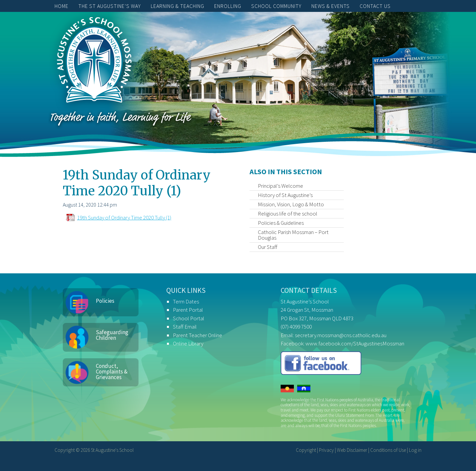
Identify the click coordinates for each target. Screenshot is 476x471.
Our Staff (268, 247)
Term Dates (186, 301)
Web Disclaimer (352, 450)
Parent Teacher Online (198, 335)
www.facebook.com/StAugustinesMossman (355, 343)
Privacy (326, 450)
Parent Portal (188, 310)
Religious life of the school (288, 214)
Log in (415, 450)
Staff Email (185, 327)
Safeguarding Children (112, 335)
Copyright (306, 450)
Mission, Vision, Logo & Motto (291, 204)
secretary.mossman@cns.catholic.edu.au (341, 335)
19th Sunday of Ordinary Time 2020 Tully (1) (124, 217)
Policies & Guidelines (281, 223)
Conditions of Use (388, 450)
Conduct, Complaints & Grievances (112, 372)
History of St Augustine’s (285, 195)
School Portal (189, 318)
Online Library (188, 343)
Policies (105, 301)
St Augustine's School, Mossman (94, 61)
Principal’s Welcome (280, 186)
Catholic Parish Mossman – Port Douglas (293, 235)
